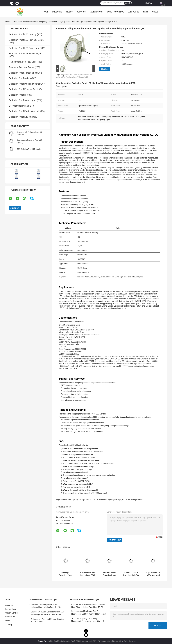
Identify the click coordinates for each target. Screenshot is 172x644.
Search (128, 3)
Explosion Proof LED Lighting (35, 22)
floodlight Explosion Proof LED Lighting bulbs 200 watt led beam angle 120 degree (66, 574)
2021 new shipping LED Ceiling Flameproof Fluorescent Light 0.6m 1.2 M (88, 620)
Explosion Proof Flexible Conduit (24, 111)
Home (46, 12)
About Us (81, 12)
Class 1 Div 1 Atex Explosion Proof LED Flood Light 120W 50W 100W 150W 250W (47, 614)
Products (57, 12)
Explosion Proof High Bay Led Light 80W (74, 500)
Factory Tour (96, 12)
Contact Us (133, 12)
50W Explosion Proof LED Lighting (29, 149)
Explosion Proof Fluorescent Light (25, 54)
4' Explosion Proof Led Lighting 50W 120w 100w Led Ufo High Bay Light (87, 574)
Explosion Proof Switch (20, 78)
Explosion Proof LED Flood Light (24, 48)
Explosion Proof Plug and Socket (24, 84)
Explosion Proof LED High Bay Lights (26, 40)
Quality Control (115, 12)
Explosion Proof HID (18, 95)
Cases (155, 12)
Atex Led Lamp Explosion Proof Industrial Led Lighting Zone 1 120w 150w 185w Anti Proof (46, 606)
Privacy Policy (43, 641)
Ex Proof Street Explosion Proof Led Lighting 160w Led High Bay (109, 574)
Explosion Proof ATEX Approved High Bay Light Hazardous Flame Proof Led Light (153, 574)
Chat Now (149, 3)
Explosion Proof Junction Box (23, 73)
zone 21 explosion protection (132, 500)
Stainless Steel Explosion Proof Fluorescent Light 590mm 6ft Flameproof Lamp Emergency (89, 613)
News (146, 12)
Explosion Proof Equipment (22, 117)
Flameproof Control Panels (21, 67)
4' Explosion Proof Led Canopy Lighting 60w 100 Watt (47, 620)
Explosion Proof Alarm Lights (23, 100)
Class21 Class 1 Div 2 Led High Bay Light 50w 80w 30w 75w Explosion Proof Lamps (131, 574)
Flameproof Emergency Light (23, 62)
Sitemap (9, 625)
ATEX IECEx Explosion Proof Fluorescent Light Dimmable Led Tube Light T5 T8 (88, 606)
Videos (69, 12)
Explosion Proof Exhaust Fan (22, 89)
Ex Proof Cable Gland (19, 106)
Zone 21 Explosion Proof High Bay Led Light (105, 500)
